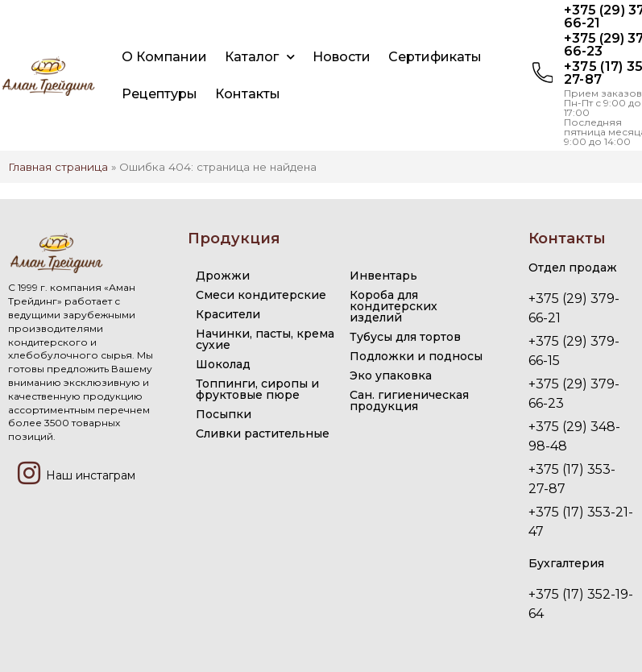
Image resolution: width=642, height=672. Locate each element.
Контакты (248, 94)
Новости (342, 57)
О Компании (164, 57)
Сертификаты (435, 57)
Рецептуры (159, 94)
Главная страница (58, 167)
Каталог (260, 57)
